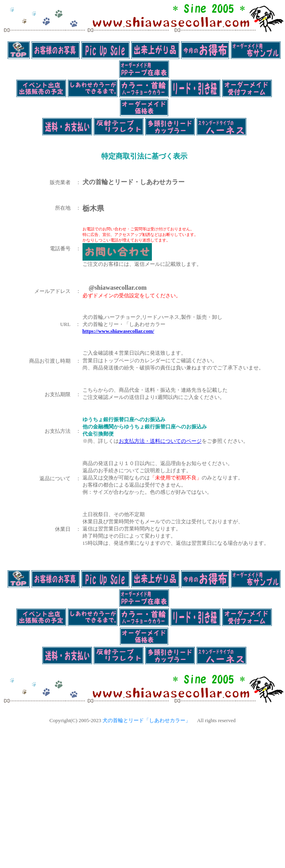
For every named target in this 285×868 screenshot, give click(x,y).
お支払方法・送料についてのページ (160, 441)
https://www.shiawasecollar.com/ (118, 331)
